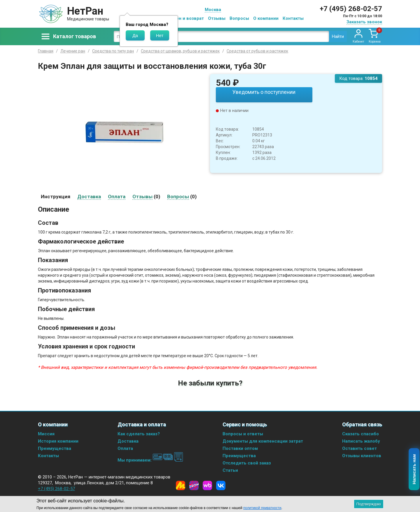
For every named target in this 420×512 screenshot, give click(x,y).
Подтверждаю (369, 504)
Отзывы (217, 18)
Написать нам (414, 469)
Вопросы (239, 18)
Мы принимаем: (150, 460)
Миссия (46, 434)
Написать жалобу (361, 441)
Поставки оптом (240, 448)
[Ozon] (194, 485)
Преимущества (55, 448)
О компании (266, 18)
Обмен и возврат (185, 18)
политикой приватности (262, 508)
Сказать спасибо (360, 434)
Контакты (293, 18)
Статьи (230, 470)
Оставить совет (359, 448)
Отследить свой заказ (247, 463)
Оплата (125, 448)
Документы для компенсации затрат (263, 441)
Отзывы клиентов (362, 456)
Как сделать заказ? (139, 434)
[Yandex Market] (181, 485)
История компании (58, 441)
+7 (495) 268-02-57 (351, 9)
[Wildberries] (207, 485)
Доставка (128, 441)
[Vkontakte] (221, 485)
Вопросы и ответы (243, 434)
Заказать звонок (364, 22)
